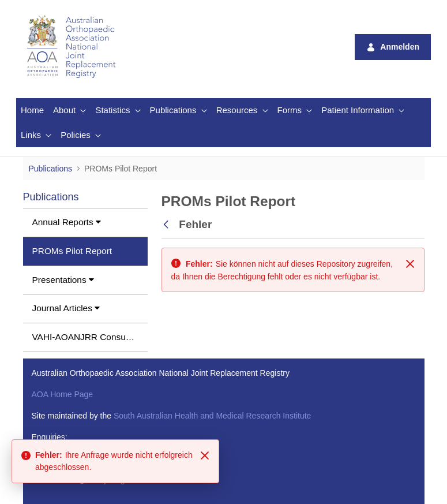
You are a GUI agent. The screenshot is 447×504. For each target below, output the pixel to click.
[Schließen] (410, 264)
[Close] (205, 456)
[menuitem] (32, 111)
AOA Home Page (63, 394)
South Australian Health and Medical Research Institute (212, 416)
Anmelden (393, 47)
